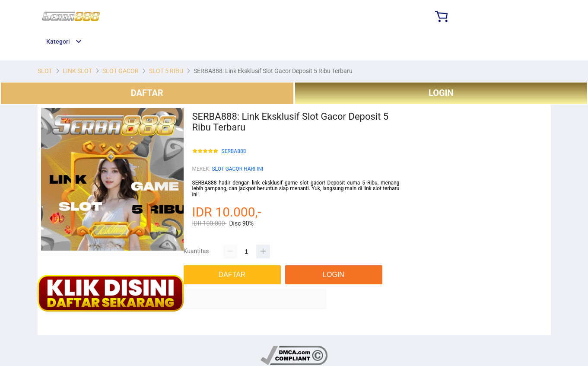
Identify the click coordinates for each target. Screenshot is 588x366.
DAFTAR (147, 93)
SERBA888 (234, 151)
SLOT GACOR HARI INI (237, 169)
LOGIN (441, 93)
